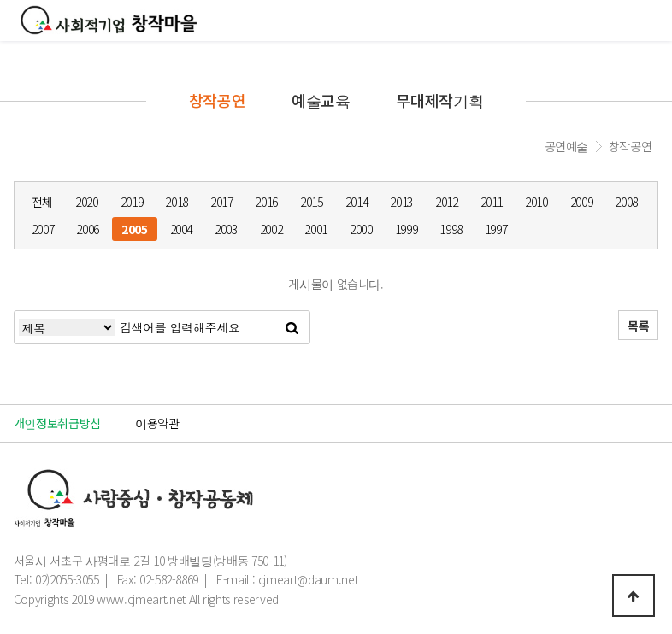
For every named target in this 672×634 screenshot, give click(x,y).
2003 (226, 229)
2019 (132, 202)
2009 (582, 202)
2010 (536, 202)
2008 (626, 202)
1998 (451, 229)
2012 (447, 202)
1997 (496, 229)
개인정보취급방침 (57, 423)
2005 (135, 229)
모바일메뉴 (651, 22)
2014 (357, 202)
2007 (43, 229)
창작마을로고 (109, 20)
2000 (361, 229)
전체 (42, 202)
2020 (87, 202)
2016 (266, 202)
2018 (177, 202)
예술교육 (321, 100)
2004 (182, 229)
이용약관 (157, 423)
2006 (88, 229)
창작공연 (218, 100)
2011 (492, 202)
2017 (222, 202)
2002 (271, 229)
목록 (638, 326)
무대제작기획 (439, 100)
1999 (407, 229)
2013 (401, 202)
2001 (316, 229)
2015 (312, 202)
